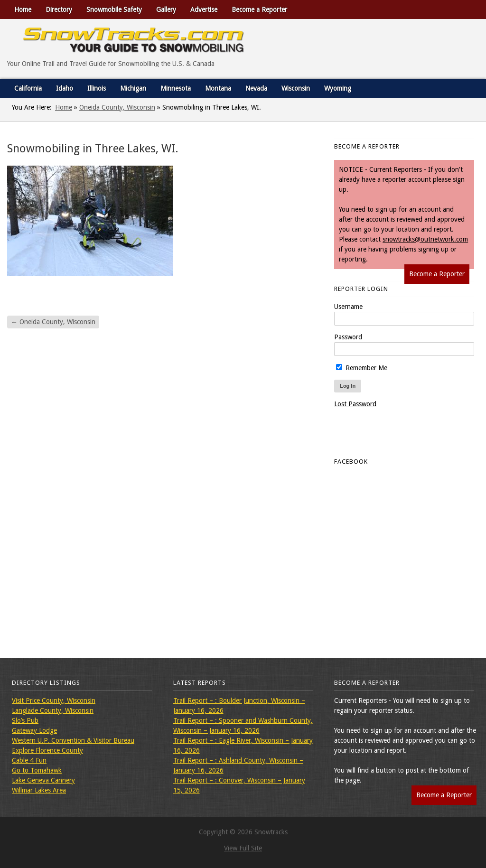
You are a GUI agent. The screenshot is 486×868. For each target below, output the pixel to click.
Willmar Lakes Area (39, 790)
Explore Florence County (47, 750)
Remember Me (362, 368)
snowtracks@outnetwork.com (425, 239)
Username (348, 307)
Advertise (204, 9)
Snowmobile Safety (114, 9)
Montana (218, 88)
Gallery (166, 9)
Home (23, 9)
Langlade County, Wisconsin (53, 710)
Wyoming (338, 88)
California (28, 88)
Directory (59, 9)
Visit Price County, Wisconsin (54, 700)
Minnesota (176, 88)
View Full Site (243, 848)
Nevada (256, 88)
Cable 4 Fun (29, 760)
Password (348, 337)
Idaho (65, 88)
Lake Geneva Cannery (43, 780)
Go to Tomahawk (37, 770)
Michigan (133, 88)
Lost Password (355, 404)
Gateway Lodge (34, 730)
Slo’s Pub (25, 720)
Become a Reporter (259, 9)
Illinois (97, 88)
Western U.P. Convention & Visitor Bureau (73, 740)
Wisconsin (296, 88)
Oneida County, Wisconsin (117, 107)
